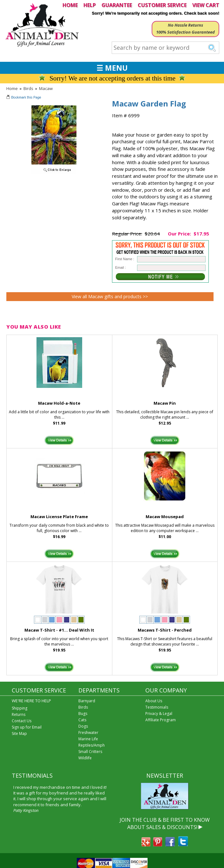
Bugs (83, 714)
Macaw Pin (165, 403)
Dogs (83, 726)
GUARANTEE (117, 5)
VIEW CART (206, 5)
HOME (70, 5)
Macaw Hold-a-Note (59, 403)
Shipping (20, 708)
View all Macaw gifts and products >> (110, 296)
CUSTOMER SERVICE (162, 5)
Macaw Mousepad (165, 517)
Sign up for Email (27, 727)
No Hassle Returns (185, 25)
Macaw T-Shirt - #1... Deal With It (59, 630)
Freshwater (88, 733)
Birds (28, 88)
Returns (19, 714)
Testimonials (157, 707)
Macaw (46, 88)
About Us (154, 701)
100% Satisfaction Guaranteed (185, 32)
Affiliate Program (161, 720)
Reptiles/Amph (92, 745)
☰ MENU (112, 68)
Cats (82, 720)
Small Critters (90, 752)
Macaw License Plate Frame (59, 517)
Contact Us (22, 721)
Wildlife (85, 758)
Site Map (19, 733)
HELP (90, 5)
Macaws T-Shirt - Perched (165, 630)
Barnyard (87, 701)
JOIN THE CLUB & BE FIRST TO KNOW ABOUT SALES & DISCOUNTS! (165, 823)
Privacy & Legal (159, 714)
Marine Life (88, 739)
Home (12, 88)
